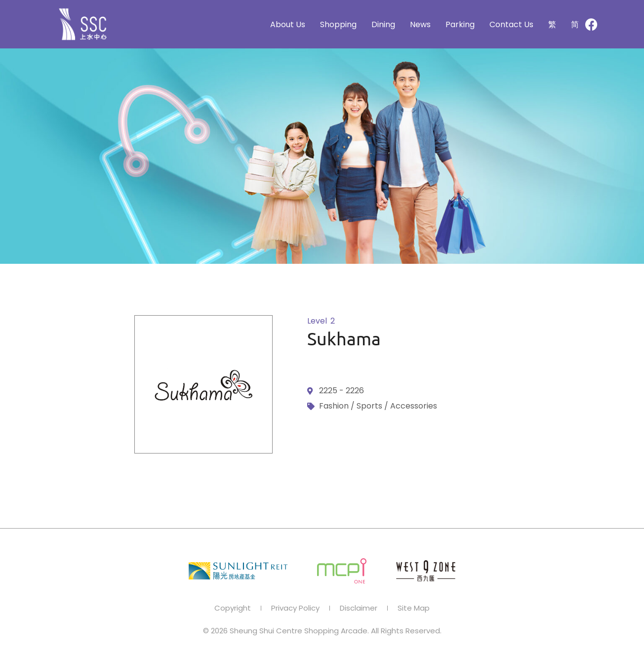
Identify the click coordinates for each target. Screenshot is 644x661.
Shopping (338, 24)
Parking (460, 24)
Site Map (414, 608)
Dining (383, 24)
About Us (288, 24)
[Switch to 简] (575, 24)
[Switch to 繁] (552, 24)
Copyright (233, 608)
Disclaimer (359, 608)
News (420, 24)
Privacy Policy (295, 608)
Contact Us (511, 24)
